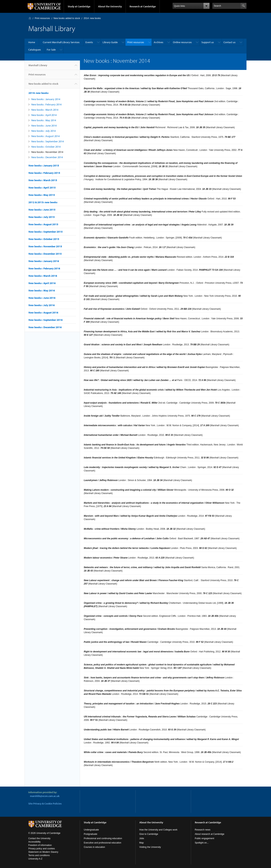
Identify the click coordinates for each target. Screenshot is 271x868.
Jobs (142, 838)
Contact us (230, 42)
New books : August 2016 (43, 313)
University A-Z (35, 859)
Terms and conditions (39, 855)
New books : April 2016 (42, 283)
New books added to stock (67, 18)
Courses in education (94, 847)
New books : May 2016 (42, 290)
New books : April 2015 (42, 188)
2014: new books (92, 18)
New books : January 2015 (44, 165)
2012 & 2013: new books (43, 202)
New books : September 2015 (46, 232)
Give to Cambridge (149, 834)
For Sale (51, 50)
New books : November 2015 (45, 246)
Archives (159, 42)
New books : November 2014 (47, 152)
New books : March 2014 (45, 110)
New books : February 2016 (44, 268)
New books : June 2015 (42, 210)
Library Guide (110, 42)
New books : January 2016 (44, 261)
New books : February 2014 (46, 104)
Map (142, 843)
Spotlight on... (202, 843)
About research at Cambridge (210, 834)
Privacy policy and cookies (42, 849)
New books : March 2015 (43, 180)
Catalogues (35, 50)
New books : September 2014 (48, 141)
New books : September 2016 (46, 320)
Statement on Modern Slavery (43, 852)
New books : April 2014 (44, 115)
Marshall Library (38, 67)
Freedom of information (40, 845)
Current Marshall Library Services (61, 42)
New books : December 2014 (47, 157)
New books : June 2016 (42, 298)
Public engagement (205, 838)
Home (30, 18)
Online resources (182, 42)
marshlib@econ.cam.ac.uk (45, 796)
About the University (110, 6)
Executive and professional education (102, 843)
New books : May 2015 (42, 195)
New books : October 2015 (44, 239)
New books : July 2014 (43, 131)
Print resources (42, 18)
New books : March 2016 (43, 276)
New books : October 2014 (46, 147)
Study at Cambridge (79, 6)
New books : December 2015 (45, 254)
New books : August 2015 (43, 224)
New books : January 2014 (46, 99)
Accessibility (34, 842)
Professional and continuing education (103, 838)
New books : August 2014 (45, 136)
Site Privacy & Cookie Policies (45, 804)
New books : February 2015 (44, 173)
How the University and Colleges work (158, 830)
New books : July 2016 (42, 305)
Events (89, 42)
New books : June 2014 (44, 126)
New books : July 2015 (42, 217)
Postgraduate (90, 834)
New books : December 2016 (45, 327)
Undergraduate (91, 830)
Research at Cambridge (143, 6)
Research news (203, 830)
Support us (208, 42)
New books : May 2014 (44, 120)
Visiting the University (150, 847)
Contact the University (39, 838)
